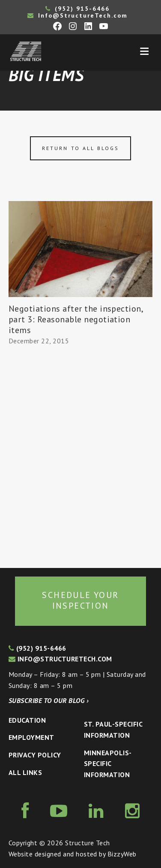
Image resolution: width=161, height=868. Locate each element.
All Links (25, 772)
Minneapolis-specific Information (108, 764)
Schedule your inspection (80, 601)
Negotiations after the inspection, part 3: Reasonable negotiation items (76, 319)
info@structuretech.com (60, 659)
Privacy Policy (35, 755)
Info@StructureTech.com (78, 15)
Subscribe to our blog (49, 700)
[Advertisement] (80, 457)
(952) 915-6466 (78, 9)
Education (27, 720)
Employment (31, 737)
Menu (144, 51)
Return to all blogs (80, 148)
